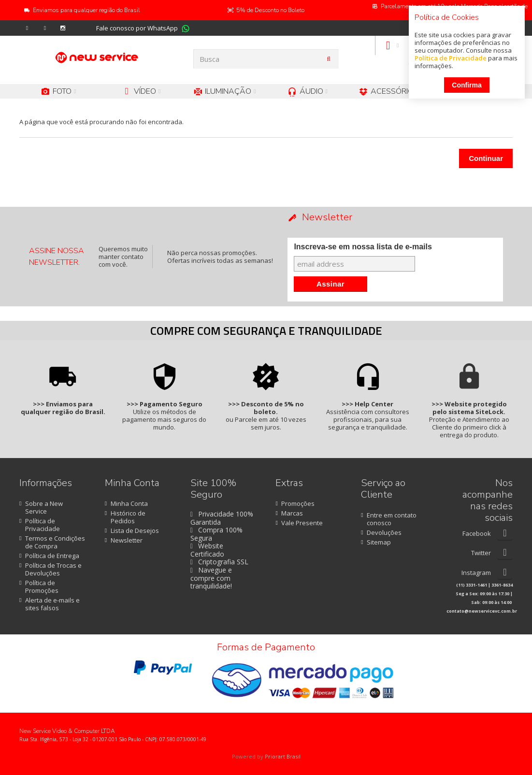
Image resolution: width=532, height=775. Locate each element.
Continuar (486, 158)
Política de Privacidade (451, 58)
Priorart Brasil (283, 756)
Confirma (467, 85)
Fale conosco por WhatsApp (137, 28)
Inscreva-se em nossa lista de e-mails (363, 247)
